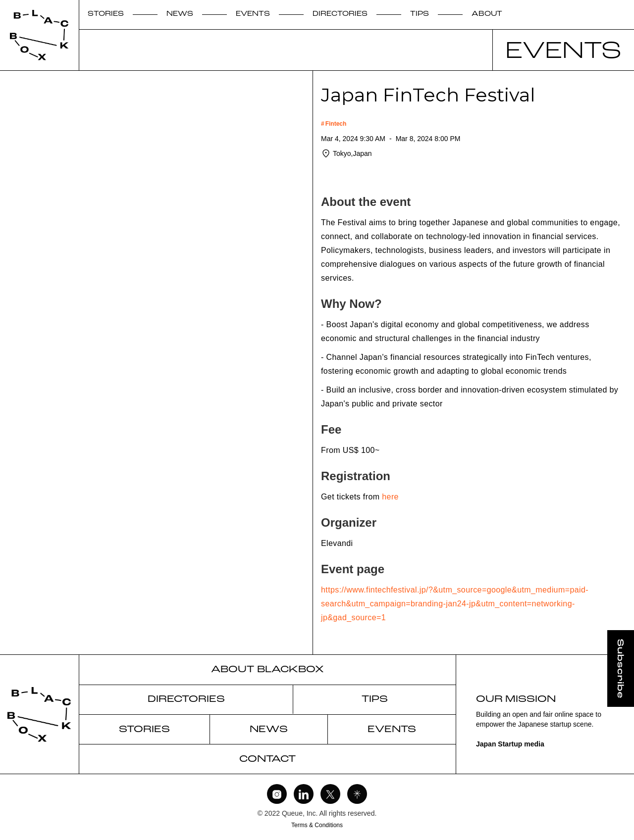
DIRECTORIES (340, 14)
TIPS (420, 14)
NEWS (180, 14)
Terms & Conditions (317, 825)
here (390, 497)
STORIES (106, 14)
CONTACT (267, 759)
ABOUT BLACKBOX (267, 670)
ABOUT (487, 14)
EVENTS (253, 14)
